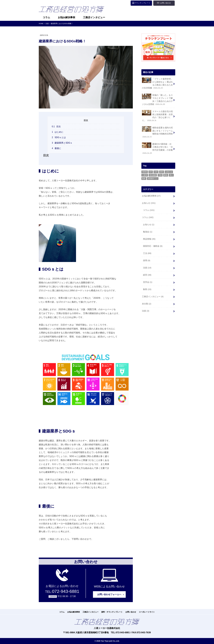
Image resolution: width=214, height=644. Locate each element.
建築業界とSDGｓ (62, 143)
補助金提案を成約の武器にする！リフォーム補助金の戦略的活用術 (157, 132)
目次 (56, 126)
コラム (46, 17)
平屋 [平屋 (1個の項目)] (160, 175)
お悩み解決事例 (66, 17)
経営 (147, 275)
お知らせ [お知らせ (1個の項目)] (169, 172)
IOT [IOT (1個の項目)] (151, 172)
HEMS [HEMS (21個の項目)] (145, 172)
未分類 (147, 304)
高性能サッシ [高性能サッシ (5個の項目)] (153, 179)
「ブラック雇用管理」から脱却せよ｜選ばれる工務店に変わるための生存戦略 (157, 83)
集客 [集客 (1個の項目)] (144, 179)
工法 (147, 253)
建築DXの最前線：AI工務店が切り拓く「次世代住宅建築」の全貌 (157, 148)
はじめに (58, 132)
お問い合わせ (166, 3)
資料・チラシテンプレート (112, 612)
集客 (147, 289)
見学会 (148, 282)
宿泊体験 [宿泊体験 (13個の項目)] (153, 175)
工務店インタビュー (94, 17)
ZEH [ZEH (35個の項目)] (162, 172)
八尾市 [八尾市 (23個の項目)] (145, 175)
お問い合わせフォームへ (109, 594)
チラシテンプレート (142, 3)
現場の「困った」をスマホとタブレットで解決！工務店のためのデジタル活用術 (157, 100)
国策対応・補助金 (153, 246)
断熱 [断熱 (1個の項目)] (166, 175)
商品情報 (149, 239)
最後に (57, 148)
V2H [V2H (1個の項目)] (156, 172)
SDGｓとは (59, 137)
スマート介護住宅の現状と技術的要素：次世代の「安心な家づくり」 (157, 116)
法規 (147, 268)
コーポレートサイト (147, 612)
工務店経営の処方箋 (74, 10)
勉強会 (148, 232)
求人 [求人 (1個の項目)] (171, 175)
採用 (147, 260)
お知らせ (149, 203)
